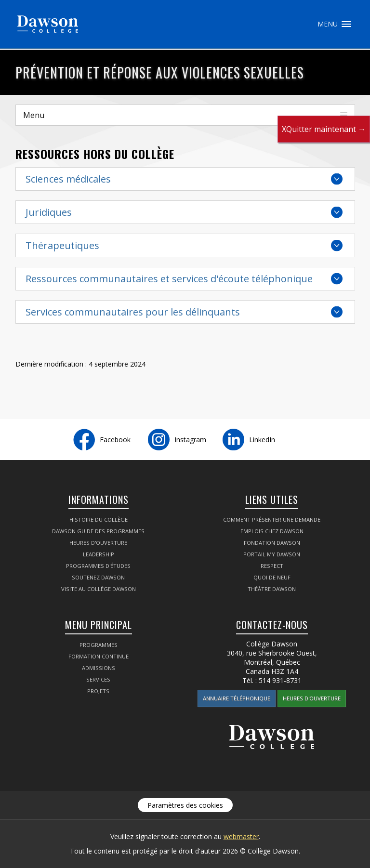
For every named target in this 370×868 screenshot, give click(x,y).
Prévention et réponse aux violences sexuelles (160, 72)
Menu (346, 24)
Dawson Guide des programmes (98, 531)
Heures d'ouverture (98, 543)
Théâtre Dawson (272, 589)
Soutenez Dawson (98, 577)
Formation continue (99, 656)
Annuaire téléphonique (237, 698)
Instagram (190, 440)
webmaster (241, 836)
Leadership (99, 554)
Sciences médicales (68, 179)
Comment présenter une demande (272, 519)
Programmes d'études (98, 566)
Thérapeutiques (62, 245)
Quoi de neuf (272, 577)
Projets (98, 691)
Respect (272, 566)
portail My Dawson (272, 554)
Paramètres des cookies (185, 805)
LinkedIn (262, 440)
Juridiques (49, 212)
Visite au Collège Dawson (99, 589)
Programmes (99, 645)
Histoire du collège (99, 519)
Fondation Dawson (272, 543)
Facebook (115, 440)
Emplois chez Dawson (272, 531)
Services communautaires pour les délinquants (133, 312)
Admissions (99, 668)
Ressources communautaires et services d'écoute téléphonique (169, 279)
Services (98, 679)
